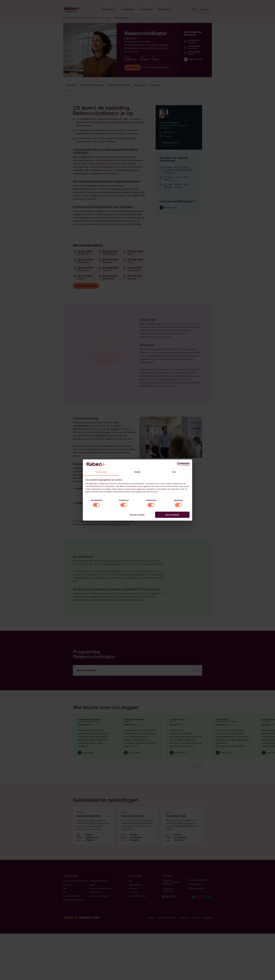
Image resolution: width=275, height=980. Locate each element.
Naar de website (172, 515)
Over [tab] (174, 472)
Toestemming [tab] (101, 472)
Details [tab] (137, 472)
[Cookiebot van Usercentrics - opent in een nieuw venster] (179, 464)
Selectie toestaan (137, 515)
